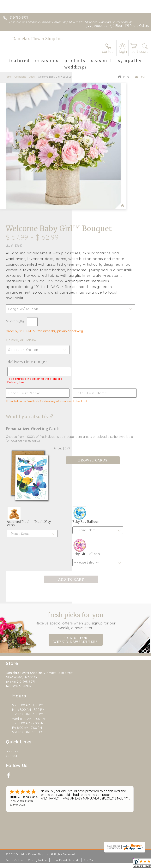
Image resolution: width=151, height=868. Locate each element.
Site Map (89, 717)
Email (141, 77)
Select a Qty (87, 220)
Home (8, 77)
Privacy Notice (37, 717)
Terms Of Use (15, 717)
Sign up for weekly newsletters (76, 543)
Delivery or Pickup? (93, 243)
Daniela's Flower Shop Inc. (38, 39)
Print (124, 77)
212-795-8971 (19, 17)
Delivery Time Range (91, 268)
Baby (32, 77)
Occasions (20, 77)
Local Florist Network (65, 717)
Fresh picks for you (75, 523)
